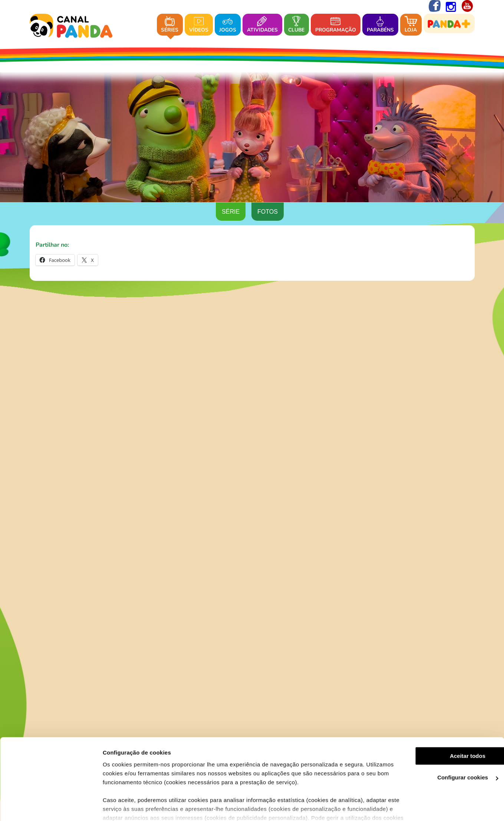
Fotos (268, 212)
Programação (336, 25)
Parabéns (380, 25)
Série (231, 212)
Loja (411, 25)
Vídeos (199, 25)
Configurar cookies (442, 738)
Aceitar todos (442, 716)
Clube (296, 25)
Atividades (262, 25)
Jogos (228, 25)
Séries (170, 25)
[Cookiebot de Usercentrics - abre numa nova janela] (48, 807)
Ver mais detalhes (121, 806)
